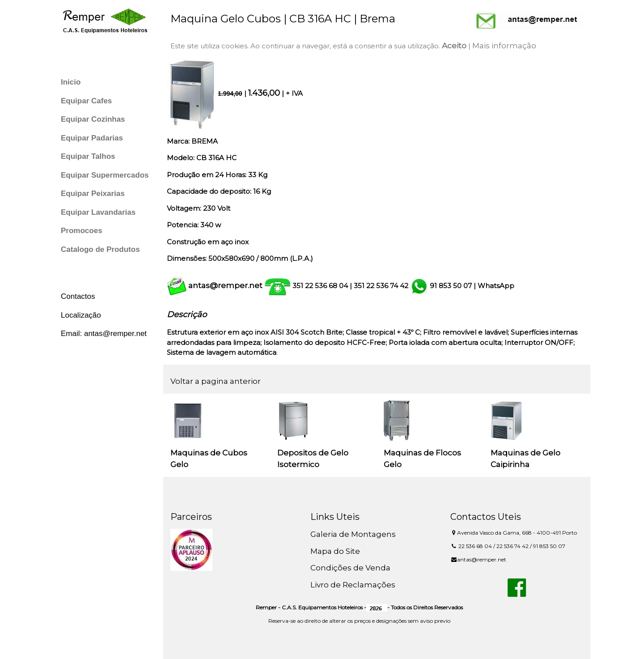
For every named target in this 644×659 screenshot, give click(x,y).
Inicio (71, 82)
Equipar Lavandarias (98, 212)
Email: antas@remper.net (104, 334)
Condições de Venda (350, 568)
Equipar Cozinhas (93, 119)
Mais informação (504, 46)
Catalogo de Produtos (100, 249)
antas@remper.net (225, 285)
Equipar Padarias (92, 138)
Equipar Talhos (88, 156)
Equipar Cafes (86, 101)
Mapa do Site (335, 551)
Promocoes (82, 231)
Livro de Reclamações (353, 585)
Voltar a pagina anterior (216, 381)
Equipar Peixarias (93, 193)
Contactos (78, 296)
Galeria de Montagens (353, 534)
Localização (81, 315)
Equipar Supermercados (105, 175)
